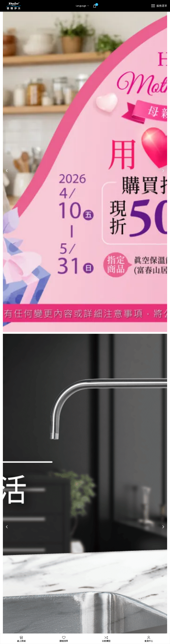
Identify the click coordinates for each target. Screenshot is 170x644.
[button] (7, 171)
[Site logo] (13, 6)
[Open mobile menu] (159, 6)
